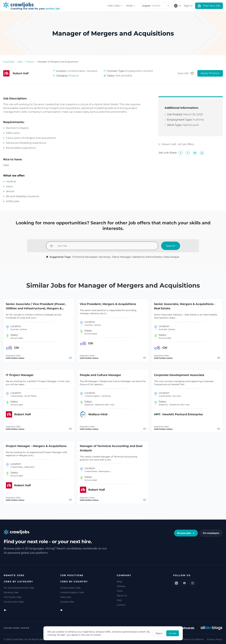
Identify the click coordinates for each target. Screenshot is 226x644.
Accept (173, 633)
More (131, 6)
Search (171, 246)
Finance (30, 62)
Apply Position (210, 73)
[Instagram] (193, 583)
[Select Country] (178, 6)
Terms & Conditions (193, 639)
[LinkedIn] (176, 583)
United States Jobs (70, 588)
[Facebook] (184, 583)
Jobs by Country (74, 582)
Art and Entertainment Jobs (19, 588)
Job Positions (72, 575)
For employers (211, 533)
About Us (122, 596)
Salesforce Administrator (147, 257)
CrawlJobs (9, 62)
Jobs (20, 62)
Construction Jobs (14, 602)
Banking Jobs (11, 592)
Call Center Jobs (13, 597)
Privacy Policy (215, 639)
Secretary (105, 257)
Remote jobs (14, 575)
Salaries (121, 586)
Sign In (188, 6)
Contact (121, 605)
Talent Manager (121, 257)
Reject (159, 633)
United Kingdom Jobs (72, 592)
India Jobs (66, 597)
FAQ (119, 600)
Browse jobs (186, 533)
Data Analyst (171, 257)
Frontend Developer (85, 257)
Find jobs (115, 6)
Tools (120, 591)
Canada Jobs (67, 602)
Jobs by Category (18, 582)
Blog (119, 582)
